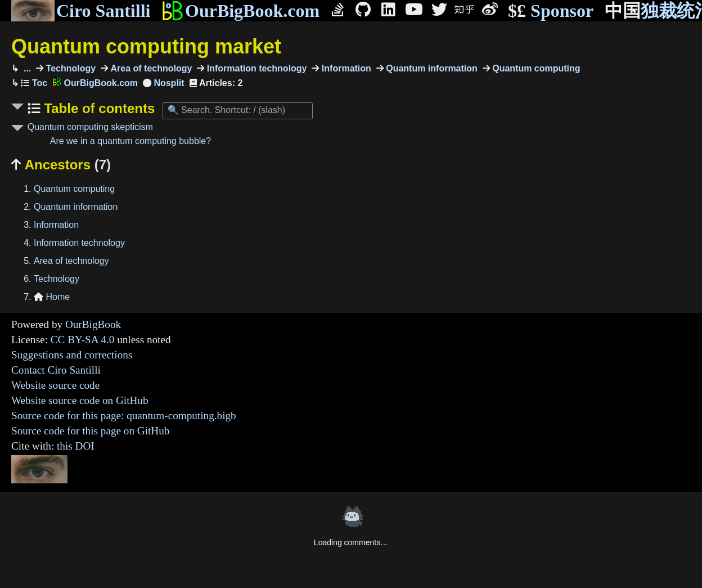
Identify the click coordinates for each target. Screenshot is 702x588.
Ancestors (61, 165)
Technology (69, 68)
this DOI (76, 446)
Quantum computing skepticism (90, 127)
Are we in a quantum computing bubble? (130, 141)
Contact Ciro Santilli (56, 370)
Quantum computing (535, 68)
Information (345, 68)
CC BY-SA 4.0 (83, 340)
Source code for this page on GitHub (90, 431)
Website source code (55, 385)
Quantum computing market (146, 46)
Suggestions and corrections (72, 355)
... (26, 68)
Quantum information (431, 68)
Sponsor (551, 11)
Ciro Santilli (81, 11)
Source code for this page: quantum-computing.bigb (124, 416)
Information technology (255, 68)
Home (52, 297)
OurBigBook (93, 324)
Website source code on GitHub (80, 400)
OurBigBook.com (240, 11)
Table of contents (98, 108)
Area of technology (150, 68)
